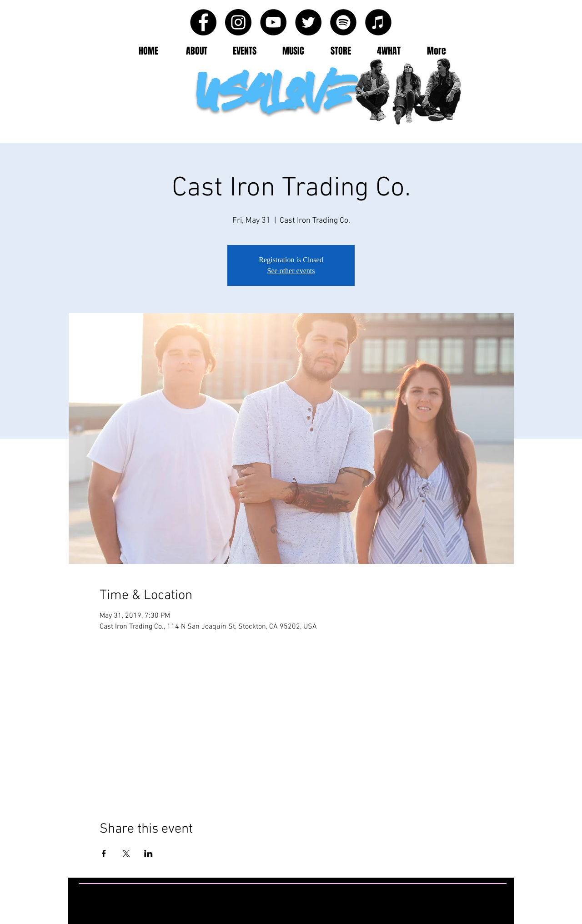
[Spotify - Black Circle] (343, 22)
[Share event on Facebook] (104, 854)
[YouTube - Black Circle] (273, 22)
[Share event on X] (126, 854)
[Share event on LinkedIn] (148, 854)
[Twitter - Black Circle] (308, 22)
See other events (291, 271)
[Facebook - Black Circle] (203, 22)
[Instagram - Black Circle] (238, 22)
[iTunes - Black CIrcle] (378, 22)
